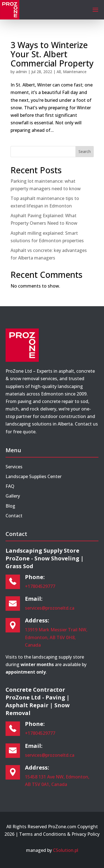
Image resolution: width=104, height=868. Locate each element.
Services (14, 467)
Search (85, 151)
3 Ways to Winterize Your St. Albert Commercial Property (52, 54)
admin (21, 72)
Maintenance (75, 72)
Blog (10, 506)
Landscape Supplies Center (34, 476)
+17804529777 (40, 586)
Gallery (13, 496)
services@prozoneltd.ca (50, 608)
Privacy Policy (86, 834)
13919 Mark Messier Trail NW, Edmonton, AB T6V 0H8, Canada (56, 637)
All (59, 72)
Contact (14, 516)
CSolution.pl (66, 850)
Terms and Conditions (43, 834)
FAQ (10, 486)
